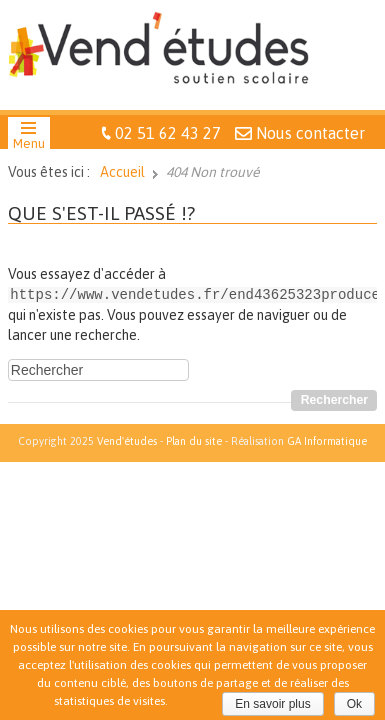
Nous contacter (310, 133)
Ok (354, 704)
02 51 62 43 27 (168, 133)
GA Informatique (327, 440)
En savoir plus (272, 704)
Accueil (122, 172)
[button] (29, 138)
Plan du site (194, 440)
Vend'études (127, 440)
